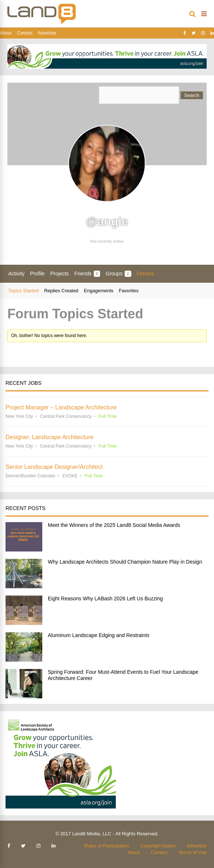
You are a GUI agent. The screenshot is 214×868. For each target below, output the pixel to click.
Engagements (99, 291)
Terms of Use (192, 852)
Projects (60, 274)
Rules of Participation (107, 846)
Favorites (129, 291)
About (6, 33)
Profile (38, 274)
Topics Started (24, 291)
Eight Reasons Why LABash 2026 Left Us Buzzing (105, 598)
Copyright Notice (158, 846)
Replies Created (61, 291)
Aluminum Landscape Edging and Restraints (99, 635)
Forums (145, 274)
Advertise (47, 33)
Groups (118, 274)
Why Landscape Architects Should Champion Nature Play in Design (125, 562)
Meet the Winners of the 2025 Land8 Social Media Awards (114, 525)
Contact (24, 33)
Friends (87, 274)
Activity (17, 274)
